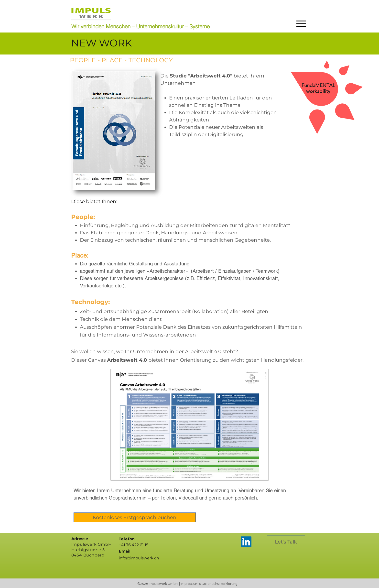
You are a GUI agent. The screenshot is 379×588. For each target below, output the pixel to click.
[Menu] (300, 24)
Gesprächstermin (128, 498)
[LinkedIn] (246, 542)
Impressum (189, 584)
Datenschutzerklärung (220, 584)
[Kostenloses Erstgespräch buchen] (135, 517)
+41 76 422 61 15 (134, 545)
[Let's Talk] (286, 542)
